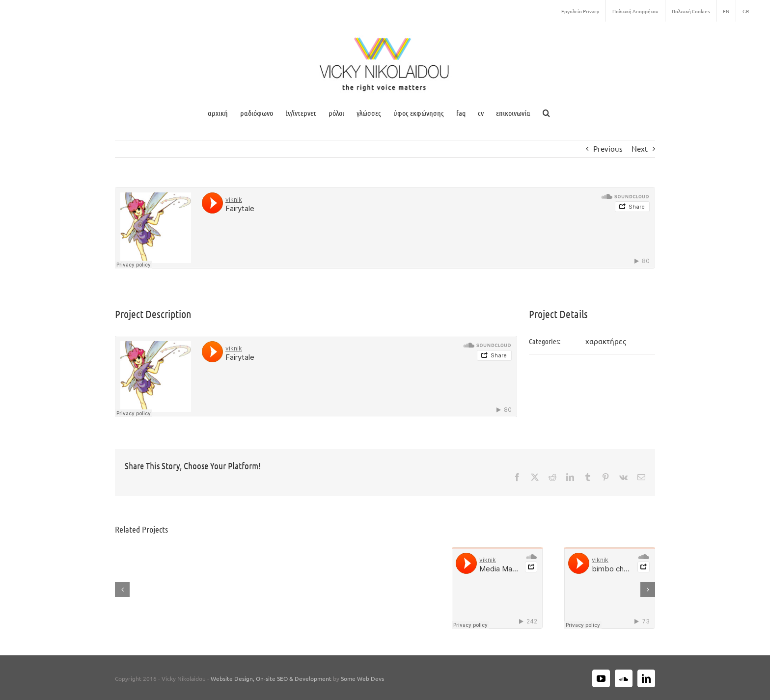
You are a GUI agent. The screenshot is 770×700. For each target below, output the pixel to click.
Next (640, 148)
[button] (546, 112)
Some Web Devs (362, 678)
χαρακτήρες (606, 341)
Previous (608, 148)
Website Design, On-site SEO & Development (272, 678)
